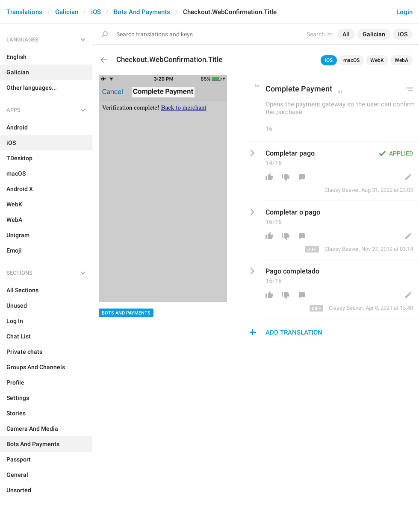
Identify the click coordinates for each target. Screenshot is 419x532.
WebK (377, 60)
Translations (24, 12)
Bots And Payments (142, 12)
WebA (401, 60)
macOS (351, 60)
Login (404, 12)
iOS (96, 12)
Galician (67, 12)
